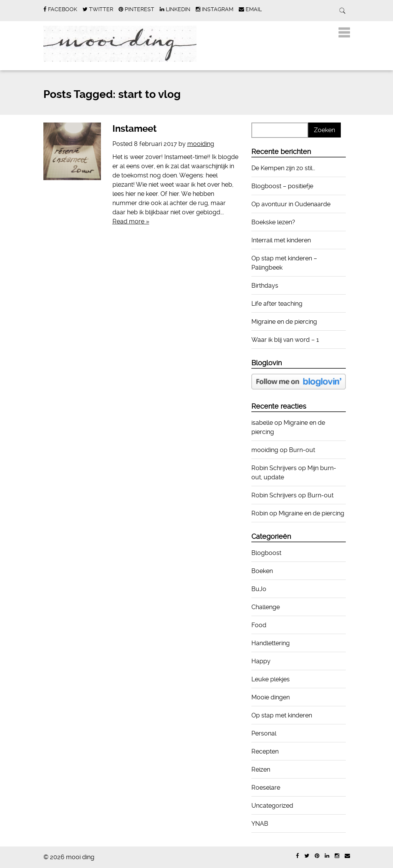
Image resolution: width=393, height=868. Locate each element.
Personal (264, 733)
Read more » (131, 221)
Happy (261, 661)
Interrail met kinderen (281, 240)
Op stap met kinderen (282, 715)
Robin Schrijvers (274, 468)
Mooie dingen (271, 697)
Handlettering (271, 643)
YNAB (260, 824)
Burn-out (302, 450)
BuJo (259, 589)
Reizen (261, 769)
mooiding (201, 144)
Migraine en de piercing (284, 322)
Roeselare (266, 788)
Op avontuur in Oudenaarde (291, 204)
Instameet (135, 129)
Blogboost (266, 553)
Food (259, 625)
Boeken (262, 571)
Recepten (265, 751)
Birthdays (265, 286)
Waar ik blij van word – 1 (285, 340)
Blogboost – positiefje (282, 186)
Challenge (266, 607)
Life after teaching (277, 304)
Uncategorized (272, 806)
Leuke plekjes (271, 679)
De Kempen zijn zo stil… (283, 168)
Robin (260, 513)
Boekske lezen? (273, 222)
